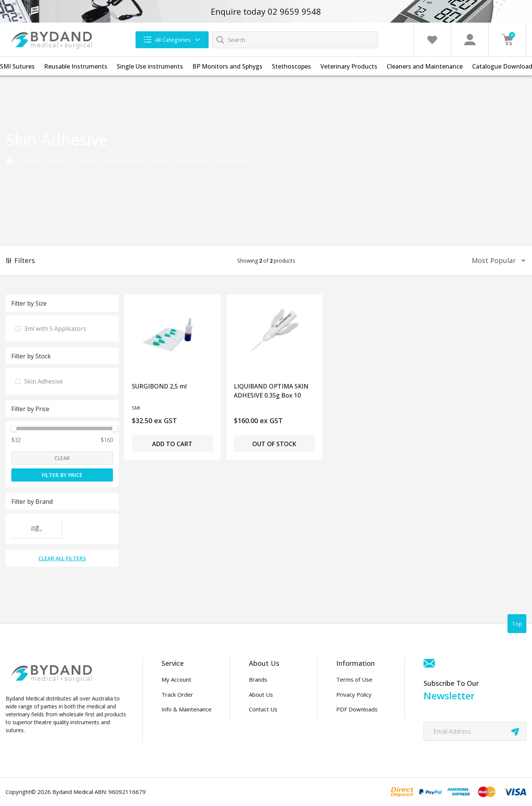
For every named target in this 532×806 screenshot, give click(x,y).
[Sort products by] (496, 261)
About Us (261, 694)
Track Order (177, 694)
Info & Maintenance (187, 709)
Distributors (264, 724)
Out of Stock (274, 444)
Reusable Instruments (76, 66)
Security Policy (355, 724)
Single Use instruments (150, 66)
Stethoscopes (291, 66)
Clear (62, 458)
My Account (176, 679)
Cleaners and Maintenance (425, 66)
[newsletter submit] (515, 731)
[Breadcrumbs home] (9, 160)
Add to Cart (172, 444)
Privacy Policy (354, 694)
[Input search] (295, 40)
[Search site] (220, 40)
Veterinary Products (349, 66)
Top (517, 624)
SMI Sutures (17, 66)
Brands (258, 679)
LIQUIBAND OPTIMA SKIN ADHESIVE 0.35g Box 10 (271, 391)
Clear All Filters (62, 558)
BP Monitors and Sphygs (227, 66)
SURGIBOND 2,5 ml (159, 386)
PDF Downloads (357, 709)
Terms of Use (354, 679)
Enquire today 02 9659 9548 (266, 11)
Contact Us (263, 709)
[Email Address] (475, 731)
